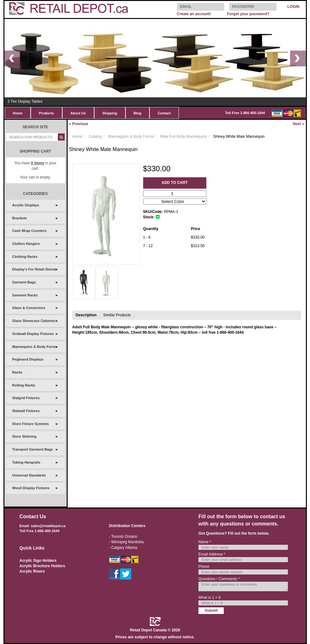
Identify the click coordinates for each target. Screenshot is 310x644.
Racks (17, 372)
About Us (78, 113)
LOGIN (294, 7)
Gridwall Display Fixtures (33, 334)
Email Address (212, 554)
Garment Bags (24, 282)
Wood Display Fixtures (31, 488)
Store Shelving (24, 436)
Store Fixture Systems (31, 424)
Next (298, 124)
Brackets (20, 218)
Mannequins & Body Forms (35, 347)
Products (46, 113)
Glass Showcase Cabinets (34, 321)
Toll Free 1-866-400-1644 (245, 113)
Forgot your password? (248, 14)
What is (210, 598)
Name (205, 542)
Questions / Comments (219, 579)
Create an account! (194, 14)
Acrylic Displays (26, 205)
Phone (204, 567)
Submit (211, 611)
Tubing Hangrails (26, 462)
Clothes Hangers (26, 244)
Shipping (110, 113)
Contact (164, 113)
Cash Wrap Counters (30, 231)
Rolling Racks (24, 385)
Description (86, 315)
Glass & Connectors (29, 308)
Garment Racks (25, 295)
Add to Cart (174, 183)
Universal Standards (29, 475)
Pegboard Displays (28, 359)
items (37, 163)
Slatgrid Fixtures (26, 398)
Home (18, 113)
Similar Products (117, 315)
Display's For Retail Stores (34, 269)
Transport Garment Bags (33, 449)
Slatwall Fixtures (26, 411)
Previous (79, 124)
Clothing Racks (25, 257)
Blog (137, 113)
